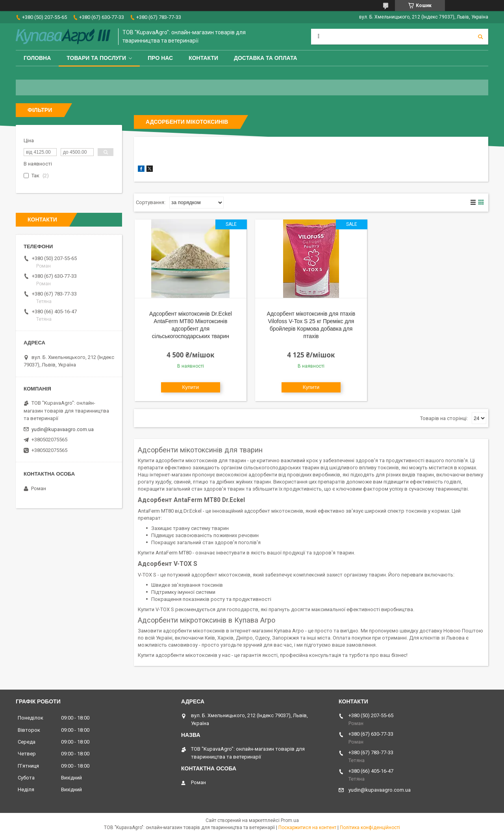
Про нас (160, 58)
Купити (191, 387)
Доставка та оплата (266, 58)
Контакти (203, 58)
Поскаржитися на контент (307, 828)
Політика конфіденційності (370, 828)
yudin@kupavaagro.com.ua (63, 429)
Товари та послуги (96, 58)
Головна (37, 58)
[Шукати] (480, 37)
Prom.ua (290, 820)
